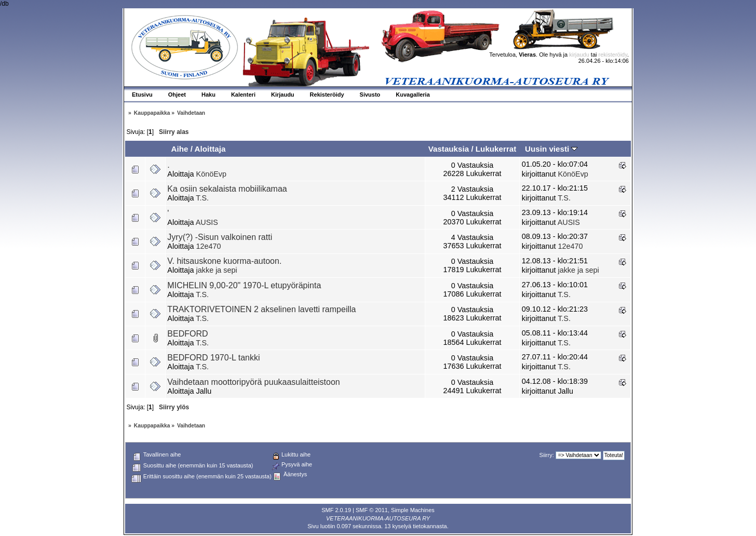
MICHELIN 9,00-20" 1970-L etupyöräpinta (244, 285)
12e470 (209, 246)
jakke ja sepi (217, 270)
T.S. (202, 198)
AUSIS (207, 222)
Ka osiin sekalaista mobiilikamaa (227, 189)
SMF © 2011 (372, 510)
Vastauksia (449, 149)
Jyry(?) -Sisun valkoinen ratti (220, 237)
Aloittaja (210, 149)
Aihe (179, 149)
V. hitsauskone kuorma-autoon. (224, 261)
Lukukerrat (496, 149)
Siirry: (547, 455)
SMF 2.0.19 (336, 510)
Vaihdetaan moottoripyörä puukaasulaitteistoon (253, 382)
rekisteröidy (613, 55)
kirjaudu (579, 55)
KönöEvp (211, 174)
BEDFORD (187, 334)
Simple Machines (413, 510)
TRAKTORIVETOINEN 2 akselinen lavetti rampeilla (261, 309)
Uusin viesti (551, 149)
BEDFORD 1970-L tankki (213, 358)
